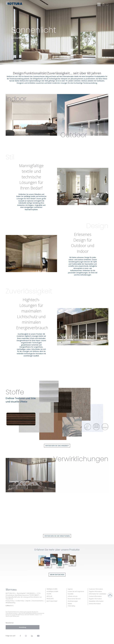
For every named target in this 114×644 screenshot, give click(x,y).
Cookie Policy (20, 601)
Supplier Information (95, 591)
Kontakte (71, 594)
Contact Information (95, 596)
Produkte (50, 599)
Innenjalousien (52, 589)
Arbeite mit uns (73, 596)
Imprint (28, 601)
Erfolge (49, 596)
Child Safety (71, 606)
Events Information (95, 604)
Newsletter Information (96, 601)
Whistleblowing (10, 603)
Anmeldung (23, 627)
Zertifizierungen (73, 601)
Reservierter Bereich (74, 599)
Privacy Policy (10, 601)
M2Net (70, 604)
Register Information (95, 599)
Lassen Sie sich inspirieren (76, 591)
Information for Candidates (98, 594)
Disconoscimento (38, 601)
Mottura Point (52, 601)
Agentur (70, 589)
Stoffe (49, 594)
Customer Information (96, 589)
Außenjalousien (52, 591)
